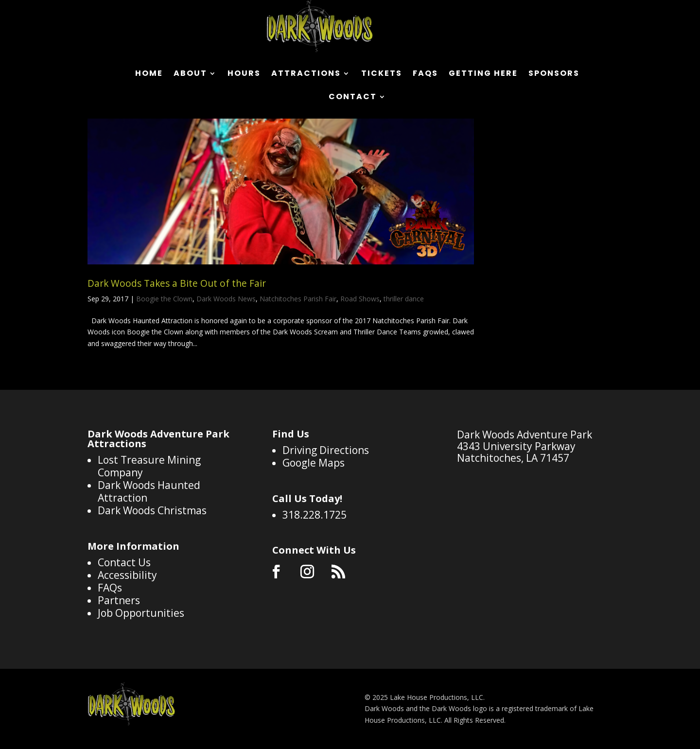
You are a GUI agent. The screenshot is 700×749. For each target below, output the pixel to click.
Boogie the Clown (164, 299)
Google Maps (314, 463)
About (190, 74)
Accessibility (127, 575)
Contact (353, 98)
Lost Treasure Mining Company (149, 466)
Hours (244, 74)
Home (149, 74)
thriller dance (404, 299)
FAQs (425, 74)
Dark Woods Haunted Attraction (149, 491)
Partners (119, 600)
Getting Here (483, 74)
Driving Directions (326, 450)
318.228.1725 (315, 515)
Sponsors (554, 74)
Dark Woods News (226, 299)
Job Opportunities (141, 613)
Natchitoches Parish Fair (298, 299)
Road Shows (360, 299)
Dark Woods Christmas (152, 510)
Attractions (306, 74)
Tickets (382, 74)
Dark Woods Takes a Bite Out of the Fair (177, 283)
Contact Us (124, 562)
